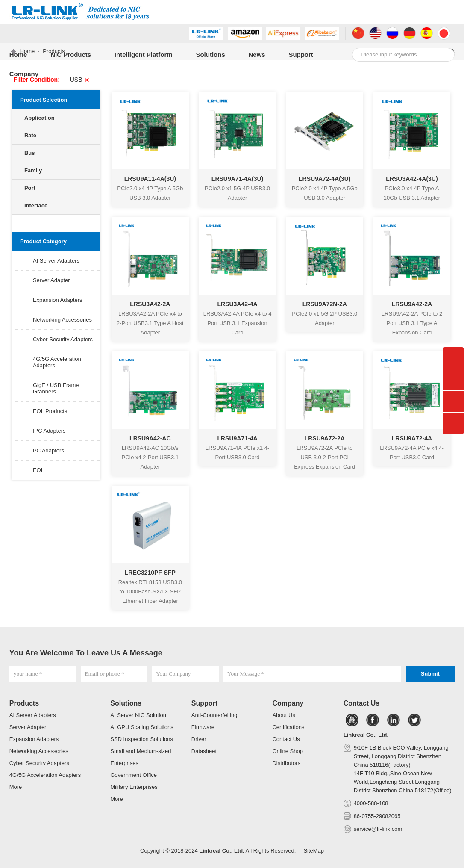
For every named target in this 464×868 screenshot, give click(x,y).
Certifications (288, 727)
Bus (30, 153)
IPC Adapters (49, 431)
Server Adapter (51, 280)
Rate (30, 135)
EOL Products (50, 411)
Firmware (203, 727)
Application (40, 118)
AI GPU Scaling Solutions (142, 727)
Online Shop (288, 751)
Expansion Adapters (58, 300)
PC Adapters (48, 450)
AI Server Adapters (56, 261)
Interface (36, 205)
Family (33, 170)
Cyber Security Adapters (63, 339)
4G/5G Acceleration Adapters (45, 775)
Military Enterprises (134, 787)
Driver (199, 739)
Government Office (134, 775)
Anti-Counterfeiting (214, 715)
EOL (38, 470)
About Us (283, 715)
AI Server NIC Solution (138, 715)
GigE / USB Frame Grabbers (56, 388)
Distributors (286, 763)
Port (30, 188)
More (16, 787)
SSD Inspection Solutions (142, 739)
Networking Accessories (62, 320)
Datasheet (204, 751)
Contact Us (286, 739)
